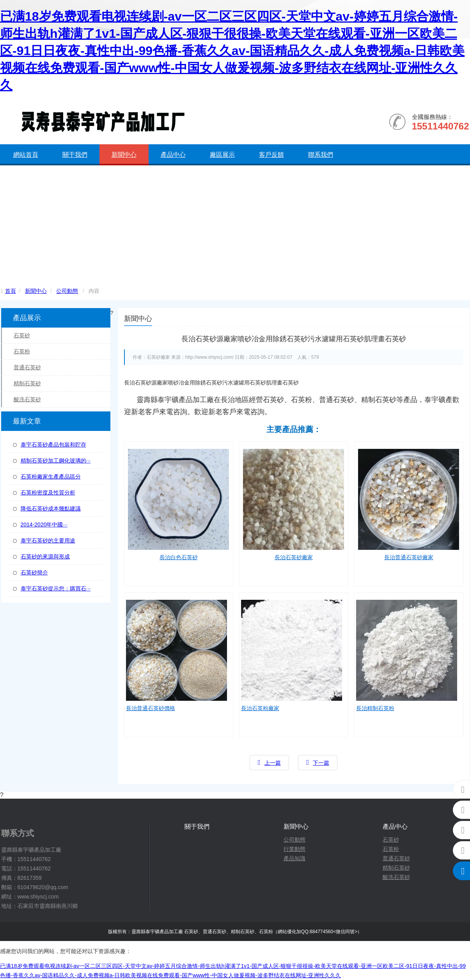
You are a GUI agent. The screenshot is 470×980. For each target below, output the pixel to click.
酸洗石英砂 (27, 399)
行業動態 (294, 849)
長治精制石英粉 (375, 708)
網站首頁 (26, 155)
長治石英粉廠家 (260, 708)
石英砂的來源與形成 (45, 556)
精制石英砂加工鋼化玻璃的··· (56, 461)
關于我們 (75, 155)
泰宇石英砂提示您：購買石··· (56, 588)
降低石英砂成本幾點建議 (51, 509)
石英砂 (22, 335)
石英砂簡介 (34, 572)
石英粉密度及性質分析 (48, 493)
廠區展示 (222, 155)
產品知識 (294, 859)
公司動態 (67, 291)
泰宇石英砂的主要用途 (48, 541)
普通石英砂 (27, 367)
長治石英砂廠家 (294, 557)
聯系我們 (321, 155)
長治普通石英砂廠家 (409, 557)
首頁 (11, 291)
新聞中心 (124, 155)
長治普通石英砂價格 (151, 708)
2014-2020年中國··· (44, 525)
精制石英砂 (27, 383)
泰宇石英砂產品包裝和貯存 (53, 445)
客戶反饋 (271, 155)
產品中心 (173, 155)
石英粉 (22, 351)
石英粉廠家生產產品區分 (51, 477)
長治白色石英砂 (179, 557)
